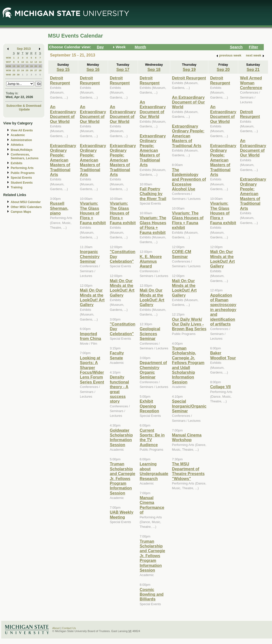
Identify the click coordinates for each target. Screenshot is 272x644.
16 (18, 66)
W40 (8, 75)
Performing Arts (22, 168)
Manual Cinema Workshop (187, 437)
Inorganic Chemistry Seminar (90, 256)
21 (40, 66)
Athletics (17, 145)
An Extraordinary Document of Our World (63, 114)
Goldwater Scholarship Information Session (121, 437)
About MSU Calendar (26, 202)
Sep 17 (123, 69)
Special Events (21, 178)
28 (40, 70)
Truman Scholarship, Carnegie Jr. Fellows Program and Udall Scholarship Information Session (188, 365)
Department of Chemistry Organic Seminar (153, 370)
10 (23, 62)
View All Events (22, 130)
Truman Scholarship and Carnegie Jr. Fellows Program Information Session (122, 478)
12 (31, 62)
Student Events (22, 183)
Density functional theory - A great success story (119, 389)
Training (17, 187)
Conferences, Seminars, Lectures (25, 156)
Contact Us (69, 628)
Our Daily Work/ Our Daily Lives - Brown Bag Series (189, 324)
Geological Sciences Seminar (150, 334)
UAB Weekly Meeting (122, 514)
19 (31, 66)
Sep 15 (63, 69)
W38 (8, 66)
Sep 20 (223, 69)
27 (36, 70)
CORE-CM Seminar (182, 254)
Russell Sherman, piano (59, 208)
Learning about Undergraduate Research (154, 471)
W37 (8, 62)
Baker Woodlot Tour (223, 355)
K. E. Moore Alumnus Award (151, 261)
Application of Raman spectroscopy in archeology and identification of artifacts (223, 310)
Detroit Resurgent (60, 80)
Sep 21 (253, 69)
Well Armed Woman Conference (251, 83)
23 (18, 70)
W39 (8, 70)
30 (18, 75)
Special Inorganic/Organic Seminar (189, 406)
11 (27, 62)
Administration (21, 140)
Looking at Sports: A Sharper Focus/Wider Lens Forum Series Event (92, 370)
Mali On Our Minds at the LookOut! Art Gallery (92, 297)
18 (27, 66)
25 (27, 70)
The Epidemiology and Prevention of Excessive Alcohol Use (189, 179)
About (56, 628)
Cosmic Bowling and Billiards (152, 594)
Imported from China (90, 336)
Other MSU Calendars (26, 207)
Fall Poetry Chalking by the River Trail (153, 194)
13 (36, 62)
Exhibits (17, 163)
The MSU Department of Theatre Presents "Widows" (188, 471)
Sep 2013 (24, 49)
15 (14, 66)
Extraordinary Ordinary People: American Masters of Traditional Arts (63, 160)
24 (23, 70)
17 (23, 66)
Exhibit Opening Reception (149, 406)
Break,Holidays (22, 150)
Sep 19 (189, 69)
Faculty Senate (117, 355)
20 (36, 66)
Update (24, 109)
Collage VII (220, 387)
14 (40, 62)
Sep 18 (154, 69)
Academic (18, 135)
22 (14, 70)
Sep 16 (93, 69)
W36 (8, 58)
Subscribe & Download (24, 106)
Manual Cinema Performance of (152, 505)
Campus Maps (21, 212)
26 (31, 70)
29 (14, 75)
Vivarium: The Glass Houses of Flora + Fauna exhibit (93, 213)
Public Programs (23, 173)
